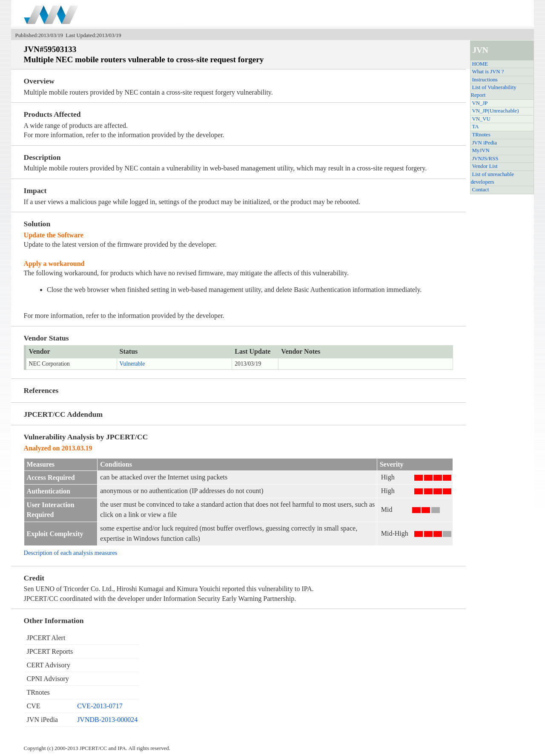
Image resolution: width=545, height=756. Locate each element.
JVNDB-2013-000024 (107, 720)
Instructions (485, 80)
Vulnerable (132, 364)
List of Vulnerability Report (493, 91)
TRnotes (481, 135)
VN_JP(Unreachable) (495, 111)
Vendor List (485, 166)
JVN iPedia (484, 143)
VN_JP (480, 103)
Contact (480, 190)
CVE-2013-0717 (100, 706)
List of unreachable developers (492, 178)
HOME (480, 64)
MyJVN (480, 150)
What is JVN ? (488, 72)
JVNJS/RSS (485, 159)
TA (475, 127)
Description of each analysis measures (71, 553)
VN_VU (481, 119)
